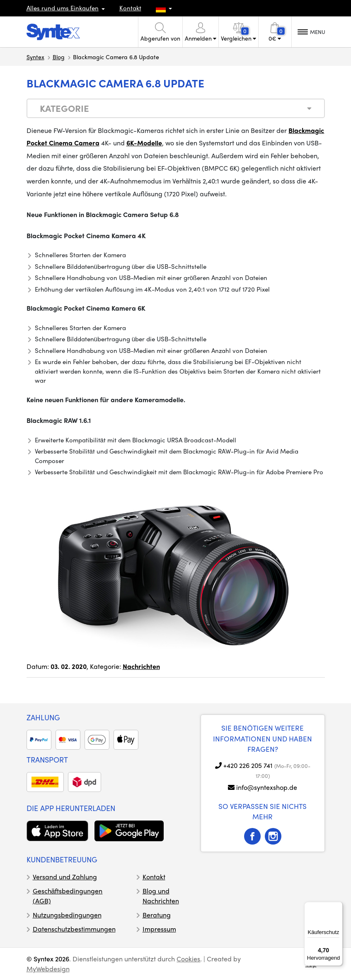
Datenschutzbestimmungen (74, 929)
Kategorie (64, 108)
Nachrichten (141, 666)
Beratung (157, 915)
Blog (59, 57)
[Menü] (338, 907)
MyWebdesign (48, 969)
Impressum (159, 929)
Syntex (35, 57)
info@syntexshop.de (267, 787)
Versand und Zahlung (65, 877)
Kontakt (130, 8)
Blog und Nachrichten (161, 896)
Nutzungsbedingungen (67, 915)
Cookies (188, 959)
